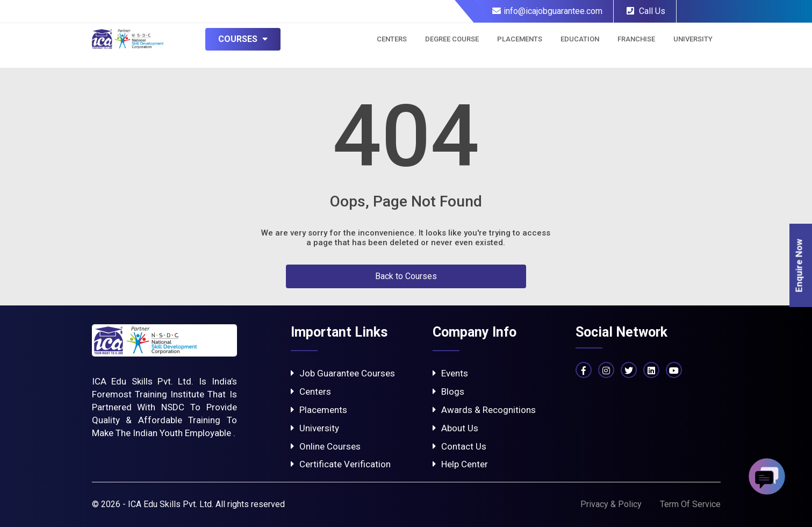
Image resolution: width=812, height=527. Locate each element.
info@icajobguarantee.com (547, 11)
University (693, 39)
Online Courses (326, 446)
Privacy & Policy (611, 504)
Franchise (636, 39)
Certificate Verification (341, 464)
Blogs (448, 391)
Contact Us (459, 446)
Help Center (460, 464)
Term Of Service (690, 504)
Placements (520, 39)
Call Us (646, 11)
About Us (455, 428)
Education (580, 39)
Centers (392, 39)
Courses (243, 39)
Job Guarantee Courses (343, 373)
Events (450, 373)
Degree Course (452, 39)
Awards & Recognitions (484, 410)
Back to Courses (406, 276)
